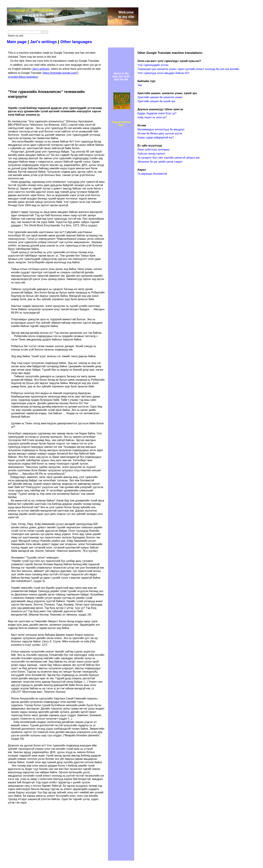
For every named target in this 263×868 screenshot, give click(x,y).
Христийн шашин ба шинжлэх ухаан (160, 97)
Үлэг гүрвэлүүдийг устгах (153, 65)
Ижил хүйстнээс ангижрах (154, 150)
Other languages (76, 42)
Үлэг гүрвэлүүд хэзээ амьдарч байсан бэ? (164, 73)
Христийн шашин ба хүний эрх (156, 101)
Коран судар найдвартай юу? (156, 137)
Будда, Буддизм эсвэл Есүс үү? (157, 113)
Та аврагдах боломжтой (152, 174)
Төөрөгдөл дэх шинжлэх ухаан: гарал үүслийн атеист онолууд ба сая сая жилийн (188, 69)
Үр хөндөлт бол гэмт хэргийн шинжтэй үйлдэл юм (169, 158)
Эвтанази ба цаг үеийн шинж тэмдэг (160, 162)
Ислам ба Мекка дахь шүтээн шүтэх (160, 133)
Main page (17, 42)
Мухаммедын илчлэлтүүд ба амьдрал (161, 129)
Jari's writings (43, 42)
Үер (140, 85)
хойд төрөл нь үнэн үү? (152, 117)
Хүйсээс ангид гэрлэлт (152, 154)
